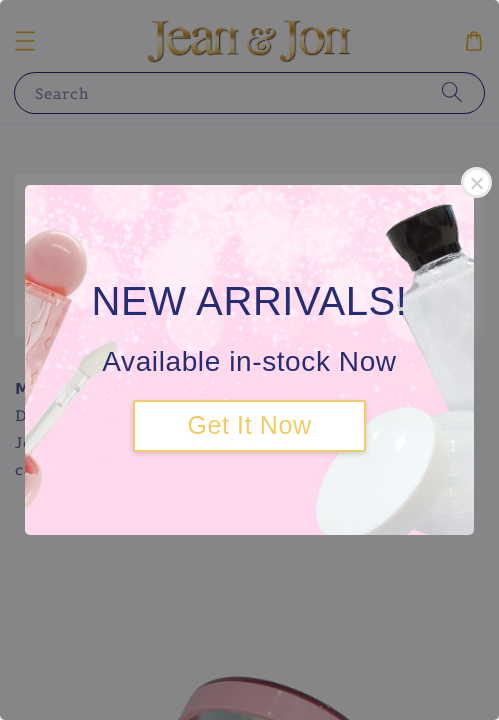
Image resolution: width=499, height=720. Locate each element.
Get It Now (249, 425)
